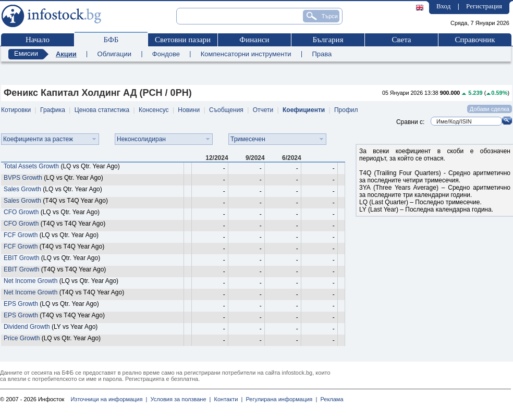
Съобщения (226, 110)
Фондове (166, 54)
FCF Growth (21, 235)
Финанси (254, 40)
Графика (53, 110)
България (328, 40)
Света (401, 40)
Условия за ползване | (179, 399)
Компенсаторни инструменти (246, 54)
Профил (346, 110)
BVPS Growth (23, 178)
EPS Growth (21, 304)
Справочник (475, 40)
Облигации (114, 54)
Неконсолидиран (141, 139)
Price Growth (22, 338)
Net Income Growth (30, 281)
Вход (443, 6)
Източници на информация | (109, 399)
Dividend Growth (27, 327)
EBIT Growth (21, 258)
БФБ (111, 40)
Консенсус (154, 110)
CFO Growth (21, 212)
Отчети (263, 110)
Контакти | (227, 399)
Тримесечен (248, 139)
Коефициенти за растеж (38, 139)
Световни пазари (183, 40)
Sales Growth (22, 189)
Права (322, 54)
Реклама (330, 399)
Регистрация (484, 6)
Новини (189, 110)
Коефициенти (304, 110)
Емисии (26, 53)
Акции (66, 54)
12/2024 (217, 158)
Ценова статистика (102, 110)
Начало (38, 40)
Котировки (16, 110)
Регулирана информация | (280, 399)
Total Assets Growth (31, 166)
